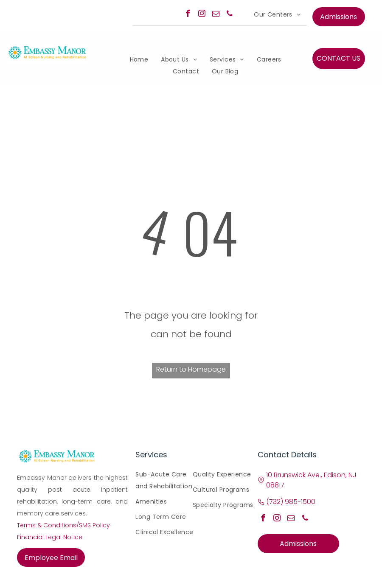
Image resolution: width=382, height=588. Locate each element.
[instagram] (202, 15)
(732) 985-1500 (291, 502)
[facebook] (188, 15)
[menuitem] (277, 14)
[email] (216, 15)
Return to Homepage (191, 369)
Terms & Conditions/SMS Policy (63, 525)
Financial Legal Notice (50, 537)
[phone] (230, 15)
